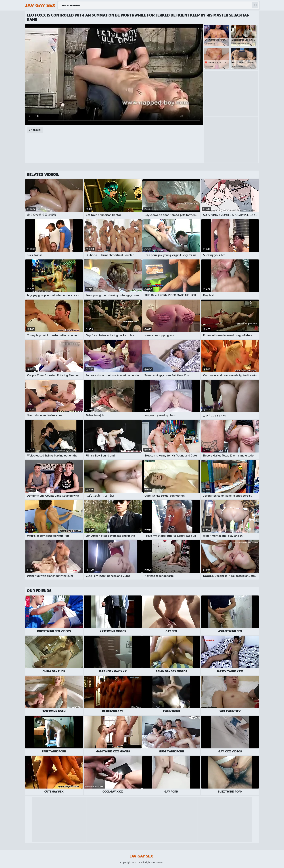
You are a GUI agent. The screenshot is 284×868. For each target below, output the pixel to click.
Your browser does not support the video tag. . (114, 75)
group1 (37, 130)
